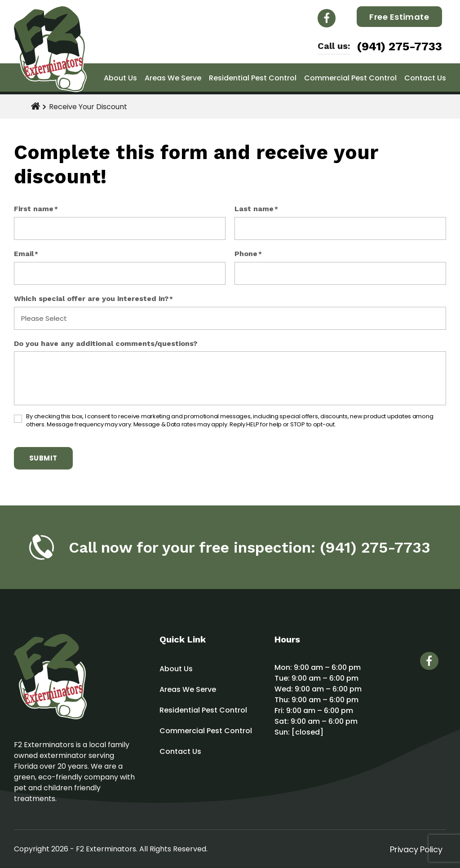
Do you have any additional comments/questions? (106, 344)
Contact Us (425, 78)
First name (36, 209)
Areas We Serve (173, 78)
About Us (120, 78)
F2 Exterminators (106, 849)
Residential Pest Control (253, 78)
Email (26, 254)
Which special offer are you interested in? (93, 299)
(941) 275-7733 (399, 46)
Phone (248, 254)
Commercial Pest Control (350, 78)
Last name (256, 209)
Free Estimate (399, 17)
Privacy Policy (416, 849)
